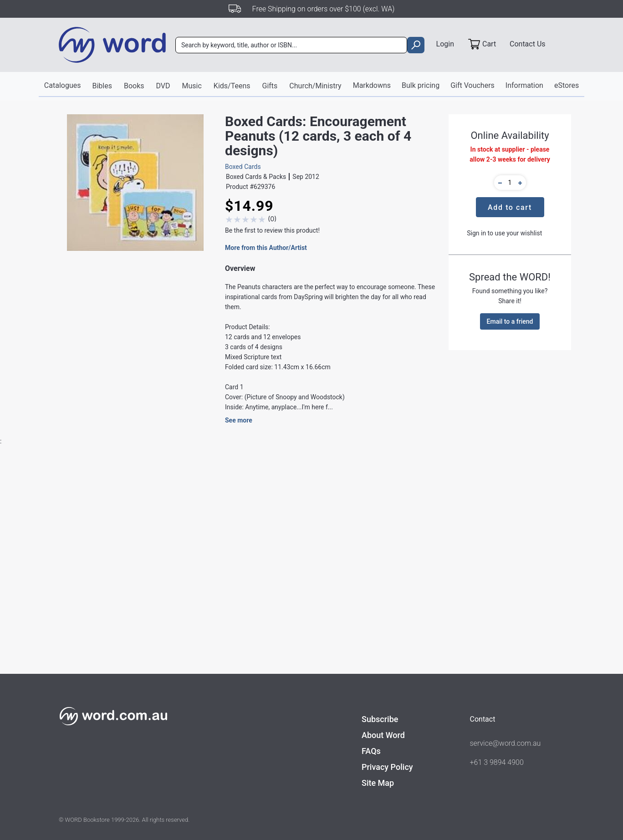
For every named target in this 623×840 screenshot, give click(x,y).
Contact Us (528, 44)
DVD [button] (163, 86)
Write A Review (524, 503)
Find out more (109, 812)
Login (445, 44)
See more (239, 420)
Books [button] (134, 86)
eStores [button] (567, 85)
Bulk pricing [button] (421, 85)
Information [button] (524, 85)
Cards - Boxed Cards (222, 700)
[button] (499, 183)
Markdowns (372, 85)
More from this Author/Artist (266, 248)
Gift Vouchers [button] (472, 85)
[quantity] (510, 183)
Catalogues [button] (63, 85)
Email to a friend (510, 321)
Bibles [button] (102, 86)
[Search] (291, 45)
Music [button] (192, 86)
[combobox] (291, 45)
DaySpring (207, 665)
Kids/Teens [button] (232, 86)
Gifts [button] (270, 86)
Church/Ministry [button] (315, 86)
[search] (416, 45)
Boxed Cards (243, 167)
